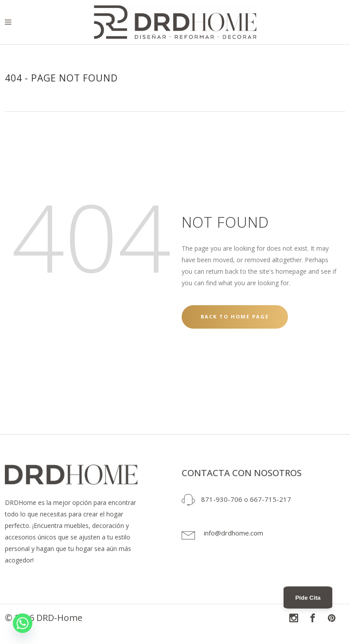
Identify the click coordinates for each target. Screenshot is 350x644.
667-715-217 (270, 499)
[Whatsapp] (23, 623)
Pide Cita (308, 598)
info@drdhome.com (233, 533)
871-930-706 (222, 499)
